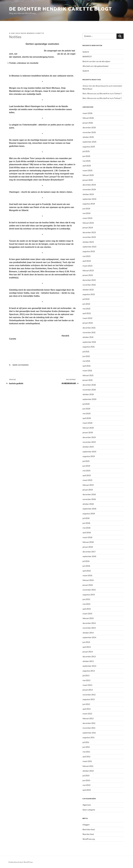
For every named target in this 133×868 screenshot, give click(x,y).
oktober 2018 (88, 504)
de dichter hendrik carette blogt (61, 9)
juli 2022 (86, 299)
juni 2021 (86, 356)
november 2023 (89, 237)
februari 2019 (88, 485)
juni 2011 (86, 747)
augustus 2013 (89, 671)
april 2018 (87, 533)
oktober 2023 (88, 242)
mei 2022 (86, 309)
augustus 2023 (89, 251)
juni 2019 (86, 466)
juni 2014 (86, 642)
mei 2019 (86, 471)
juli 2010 (86, 776)
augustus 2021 (89, 347)
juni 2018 (86, 523)
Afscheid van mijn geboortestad (95, 66)
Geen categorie (21, 365)
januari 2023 (88, 275)
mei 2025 (87, 161)
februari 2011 (88, 766)
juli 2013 (86, 676)
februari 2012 (88, 718)
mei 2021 (86, 361)
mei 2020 (87, 413)
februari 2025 (88, 175)
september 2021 (89, 342)
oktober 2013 (88, 661)
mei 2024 (87, 213)
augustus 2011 (89, 737)
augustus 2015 (89, 595)
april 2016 (87, 571)
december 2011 (89, 723)
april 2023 (87, 261)
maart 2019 (87, 480)
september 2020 (89, 399)
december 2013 (89, 657)
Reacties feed (88, 834)
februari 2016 (88, 580)
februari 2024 (88, 223)
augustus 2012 (89, 699)
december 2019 (89, 437)
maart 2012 (87, 714)
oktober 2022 (88, 290)
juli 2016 (86, 561)
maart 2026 (87, 113)
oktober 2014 (88, 633)
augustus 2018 (89, 514)
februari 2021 (88, 375)
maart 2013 (87, 685)
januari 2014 (88, 652)
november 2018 (89, 499)
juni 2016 (86, 566)
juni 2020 (86, 409)
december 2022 (89, 280)
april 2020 (87, 418)
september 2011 (89, 733)
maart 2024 (87, 218)
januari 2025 (88, 180)
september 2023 (89, 247)
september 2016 (89, 556)
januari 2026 (88, 123)
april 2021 (87, 366)
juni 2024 (86, 209)
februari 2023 (88, 270)
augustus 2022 (89, 294)
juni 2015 (86, 599)
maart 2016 (87, 575)
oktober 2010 (88, 771)
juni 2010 (86, 780)
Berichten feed (89, 829)
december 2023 (89, 232)
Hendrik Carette (35, 33)
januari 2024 (88, 228)
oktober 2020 (88, 394)
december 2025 (89, 128)
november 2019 (89, 442)
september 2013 (89, 666)
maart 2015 (87, 614)
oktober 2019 (88, 447)
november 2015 (89, 590)
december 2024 (89, 185)
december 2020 (89, 385)
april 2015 (87, 609)
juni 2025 (86, 156)
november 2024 (89, 189)
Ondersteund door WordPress (21, 862)
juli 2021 (86, 352)
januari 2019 (88, 490)
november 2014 (89, 628)
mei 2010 (87, 785)
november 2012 (89, 695)
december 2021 (89, 328)
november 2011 (89, 728)
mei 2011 (86, 752)
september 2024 (89, 199)
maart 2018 (87, 537)
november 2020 (89, 390)
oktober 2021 (88, 337)
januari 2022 (88, 323)
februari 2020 (88, 428)
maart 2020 (88, 423)
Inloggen (86, 825)
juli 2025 (86, 151)
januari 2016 (88, 585)
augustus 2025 (89, 147)
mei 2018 (86, 528)
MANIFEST (87, 57)
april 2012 (87, 709)
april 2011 (87, 757)
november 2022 (89, 285)
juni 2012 (86, 704)
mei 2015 (86, 604)
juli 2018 (86, 518)
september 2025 (89, 142)
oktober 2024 (88, 194)
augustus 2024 (89, 204)
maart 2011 (87, 761)
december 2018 (89, 494)
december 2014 (89, 623)
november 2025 (89, 132)
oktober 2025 (88, 137)
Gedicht (86, 52)
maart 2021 (87, 371)
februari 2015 (88, 618)
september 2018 (89, 509)
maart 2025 (87, 170)
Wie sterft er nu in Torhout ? (111, 93)
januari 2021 (88, 380)
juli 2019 (86, 461)
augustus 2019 (89, 456)
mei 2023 (87, 256)
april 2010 (87, 790)
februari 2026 (88, 118)
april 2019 (87, 475)
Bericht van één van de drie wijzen (96, 61)
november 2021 (89, 332)
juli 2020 (86, 404)
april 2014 (87, 647)
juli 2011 (86, 742)
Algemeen (87, 805)
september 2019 (89, 452)
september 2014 (89, 637)
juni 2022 (86, 304)
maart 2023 (87, 266)
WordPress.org (89, 839)
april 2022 (87, 313)
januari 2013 (88, 690)
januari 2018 (88, 547)
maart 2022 (87, 318)
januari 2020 (88, 432)
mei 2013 (86, 680)
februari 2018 (88, 542)
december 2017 (89, 552)
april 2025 (87, 166)
